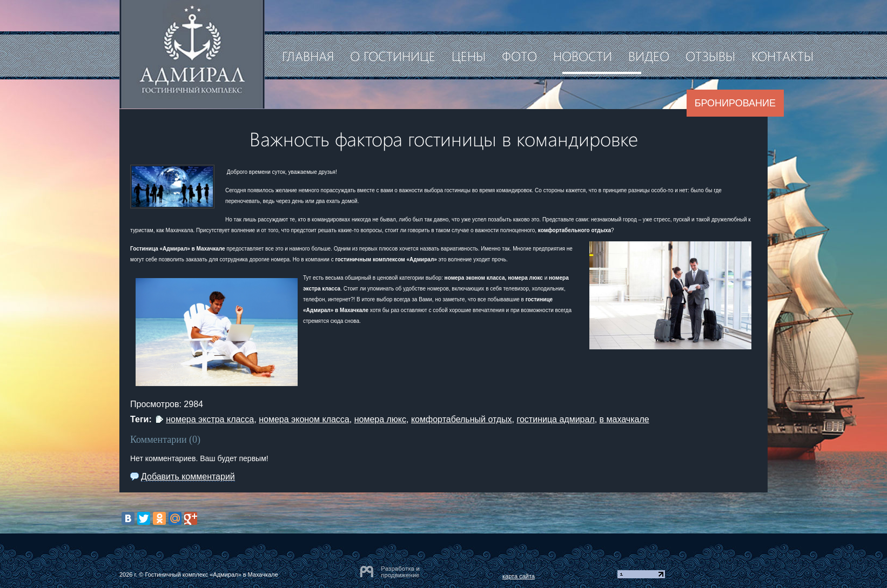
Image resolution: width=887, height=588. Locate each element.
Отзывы (710, 56)
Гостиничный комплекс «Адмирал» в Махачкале (211, 575)
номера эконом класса (304, 419)
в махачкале (624, 419)
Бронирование (735, 103)
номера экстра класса (210, 419)
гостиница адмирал (555, 419)
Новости (583, 56)
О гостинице (393, 56)
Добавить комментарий (188, 477)
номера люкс (380, 419)
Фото (519, 56)
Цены (469, 56)
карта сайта (519, 576)
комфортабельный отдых (462, 419)
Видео (649, 56)
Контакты (782, 56)
